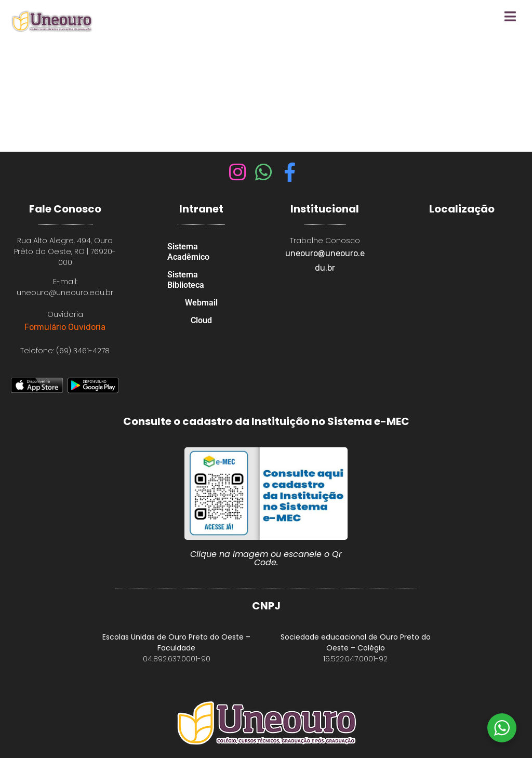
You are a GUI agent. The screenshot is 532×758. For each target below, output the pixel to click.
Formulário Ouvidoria (65, 327)
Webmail (201, 303)
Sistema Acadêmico (188, 252)
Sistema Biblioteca (186, 280)
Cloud (201, 320)
